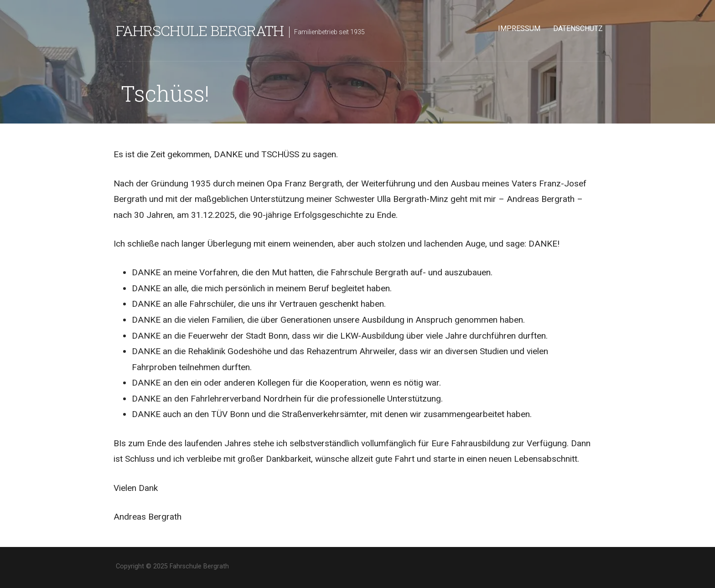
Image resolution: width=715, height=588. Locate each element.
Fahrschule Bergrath (200, 30)
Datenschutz (578, 28)
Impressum (519, 28)
